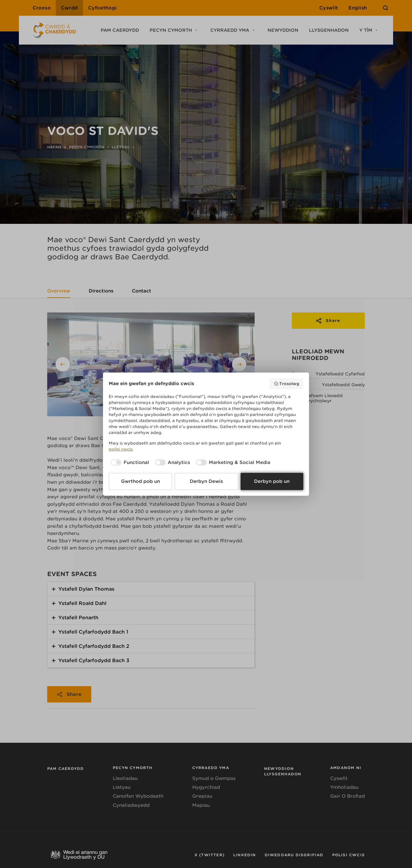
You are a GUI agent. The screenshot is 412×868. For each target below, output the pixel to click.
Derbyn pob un (272, 481)
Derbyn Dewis (206, 481)
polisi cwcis (121, 449)
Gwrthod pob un (140, 481)
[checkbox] (129, 463)
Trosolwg (287, 384)
